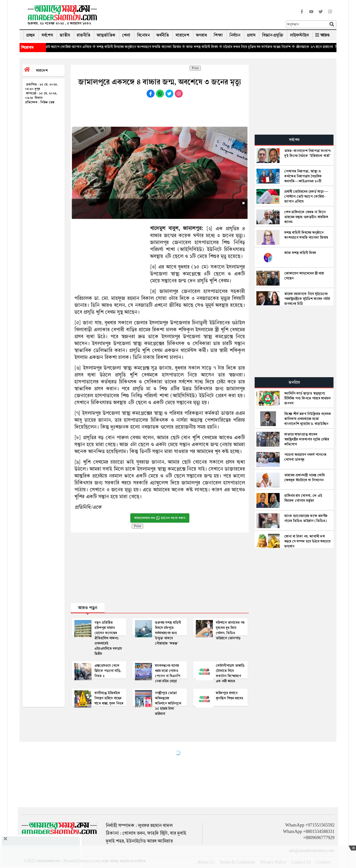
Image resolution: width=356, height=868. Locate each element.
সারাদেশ (182, 35)
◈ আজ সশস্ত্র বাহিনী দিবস (210, 47)
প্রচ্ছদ (31, 35)
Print (195, 68)
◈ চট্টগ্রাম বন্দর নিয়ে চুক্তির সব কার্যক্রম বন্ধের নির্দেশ (265, 47)
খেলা (126, 35)
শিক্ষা (218, 35)
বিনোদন (143, 35)
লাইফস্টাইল (299, 35)
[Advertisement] (194, 16)
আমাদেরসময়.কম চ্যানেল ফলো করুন (160, 518)
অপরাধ (201, 35)
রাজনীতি (83, 35)
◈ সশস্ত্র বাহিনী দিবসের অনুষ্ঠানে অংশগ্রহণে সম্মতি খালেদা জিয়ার (146, 47)
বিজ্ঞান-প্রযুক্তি (273, 35)
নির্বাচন (235, 35)
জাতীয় (65, 35)
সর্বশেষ (47, 35)
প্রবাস (251, 35)
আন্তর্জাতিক (106, 35)
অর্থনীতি (163, 35)
